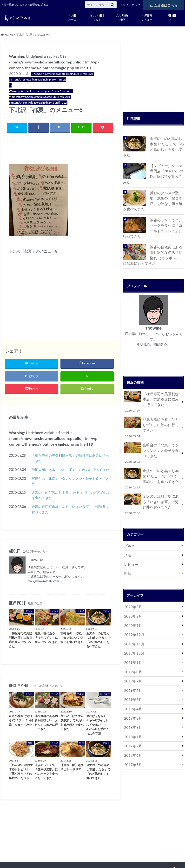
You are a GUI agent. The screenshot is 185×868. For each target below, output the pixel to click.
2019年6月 (132, 670)
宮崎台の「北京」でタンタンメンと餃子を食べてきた (70, 481)
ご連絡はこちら (164, 5)
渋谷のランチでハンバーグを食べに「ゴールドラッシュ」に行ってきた (167, 220)
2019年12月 (133, 617)
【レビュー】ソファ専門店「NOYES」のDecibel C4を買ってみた (167, 167)
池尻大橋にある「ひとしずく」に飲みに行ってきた (70, 470)
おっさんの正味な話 (148, 856)
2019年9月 (132, 643)
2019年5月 (132, 679)
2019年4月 (132, 688)
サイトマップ (132, 5)
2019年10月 (133, 634)
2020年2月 (132, 599)
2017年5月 (132, 741)
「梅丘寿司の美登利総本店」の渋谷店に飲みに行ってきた (70, 458)
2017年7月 (132, 723)
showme (35, 560)
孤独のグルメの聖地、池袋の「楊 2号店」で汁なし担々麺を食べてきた (167, 194)
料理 (122, 17)
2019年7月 (132, 661)
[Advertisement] (65, 149)
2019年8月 (132, 652)
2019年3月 (132, 696)
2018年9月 (132, 705)
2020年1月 (132, 608)
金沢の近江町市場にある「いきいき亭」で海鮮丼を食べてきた (70, 509)
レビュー (147, 17)
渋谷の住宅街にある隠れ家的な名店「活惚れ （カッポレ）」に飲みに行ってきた (167, 246)
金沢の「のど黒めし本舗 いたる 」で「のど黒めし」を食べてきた (71, 495)
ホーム (72, 17)
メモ (172, 17)
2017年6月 (132, 732)
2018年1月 (132, 714)
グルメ (97, 17)
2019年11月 (133, 626)
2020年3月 (132, 590)
